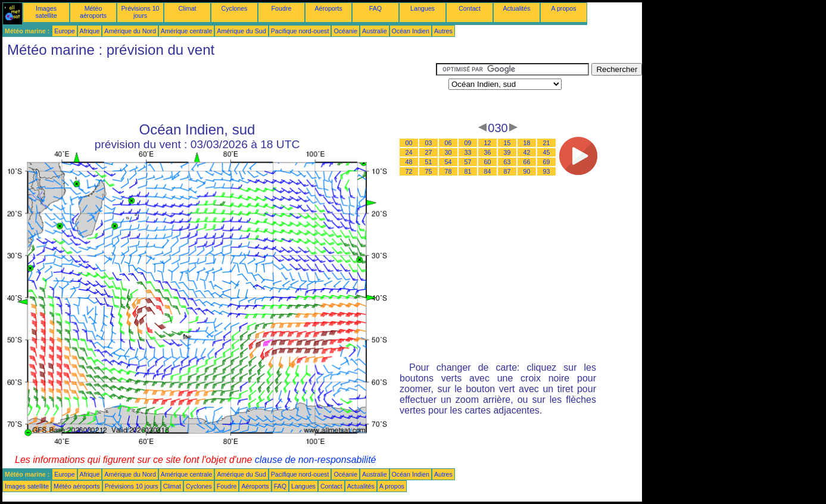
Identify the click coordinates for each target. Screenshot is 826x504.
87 (507, 171)
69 (547, 162)
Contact (470, 8)
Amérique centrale (186, 31)
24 (409, 152)
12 (488, 143)
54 (448, 162)
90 (527, 171)
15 (507, 143)
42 (527, 152)
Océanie (345, 31)
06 (448, 143)
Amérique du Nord (130, 31)
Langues (423, 8)
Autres (443, 31)
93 (547, 171)
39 (507, 152)
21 (547, 143)
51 (429, 162)
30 (448, 152)
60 (488, 162)
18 (527, 143)
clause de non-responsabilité (316, 460)
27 (429, 152)
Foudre (282, 8)
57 (468, 162)
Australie (374, 31)
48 (409, 162)
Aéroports (328, 8)
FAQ (375, 8)
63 (507, 162)
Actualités (516, 8)
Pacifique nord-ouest (300, 31)
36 (488, 152)
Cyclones (235, 8)
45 (547, 152)
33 (468, 152)
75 (429, 171)
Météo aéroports (93, 12)
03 (429, 143)
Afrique (90, 31)
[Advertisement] (219, 90)
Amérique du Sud (241, 31)
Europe (64, 31)
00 (409, 143)
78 (448, 171)
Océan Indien (411, 31)
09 (468, 143)
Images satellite (46, 12)
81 (468, 171)
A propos (563, 8)
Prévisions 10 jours (141, 12)
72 (409, 171)
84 (488, 171)
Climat (187, 8)
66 (527, 162)
